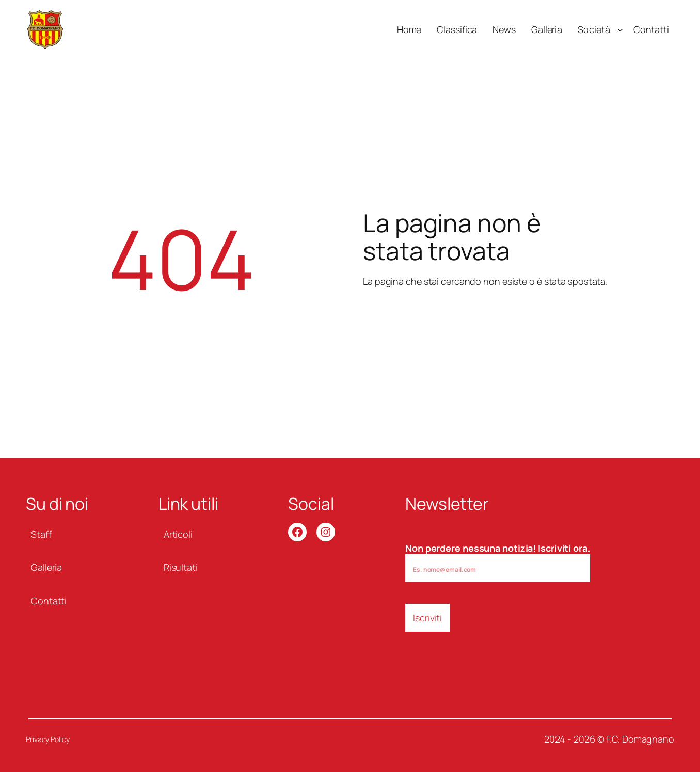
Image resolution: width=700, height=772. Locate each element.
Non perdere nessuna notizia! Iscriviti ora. (498, 562)
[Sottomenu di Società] (620, 30)
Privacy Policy (48, 739)
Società (594, 29)
